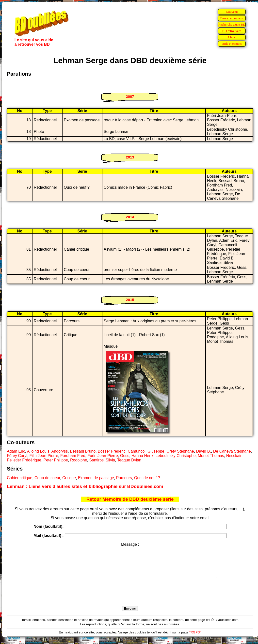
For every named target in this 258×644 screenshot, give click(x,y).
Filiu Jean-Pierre (44, 456)
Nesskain (234, 456)
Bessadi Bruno (83, 451)
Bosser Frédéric (112, 451)
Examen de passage (96, 478)
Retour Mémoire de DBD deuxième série (130, 499)
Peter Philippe (56, 460)
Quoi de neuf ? (147, 478)
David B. (203, 451)
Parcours (124, 478)
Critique (69, 478)
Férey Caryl (17, 456)
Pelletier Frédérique (24, 460)
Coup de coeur (47, 478)
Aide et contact (232, 44)
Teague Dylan (129, 460)
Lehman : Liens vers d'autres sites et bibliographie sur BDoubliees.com (85, 486)
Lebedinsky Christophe (176, 456)
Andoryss (60, 451)
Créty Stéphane (180, 451)
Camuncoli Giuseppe (146, 451)
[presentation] (130, 598)
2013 (130, 157)
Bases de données (232, 18)
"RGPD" (195, 637)
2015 (130, 300)
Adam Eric (16, 451)
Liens (232, 37)
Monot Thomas (211, 456)
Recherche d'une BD (232, 24)
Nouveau (232, 12)
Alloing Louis (38, 451)
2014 (130, 217)
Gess (125, 456)
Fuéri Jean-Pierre (103, 456)
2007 (130, 96)
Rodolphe (79, 460)
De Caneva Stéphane (232, 451)
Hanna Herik (142, 456)
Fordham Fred (73, 456)
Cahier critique (20, 478)
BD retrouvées (232, 31)
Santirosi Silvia (102, 460)
